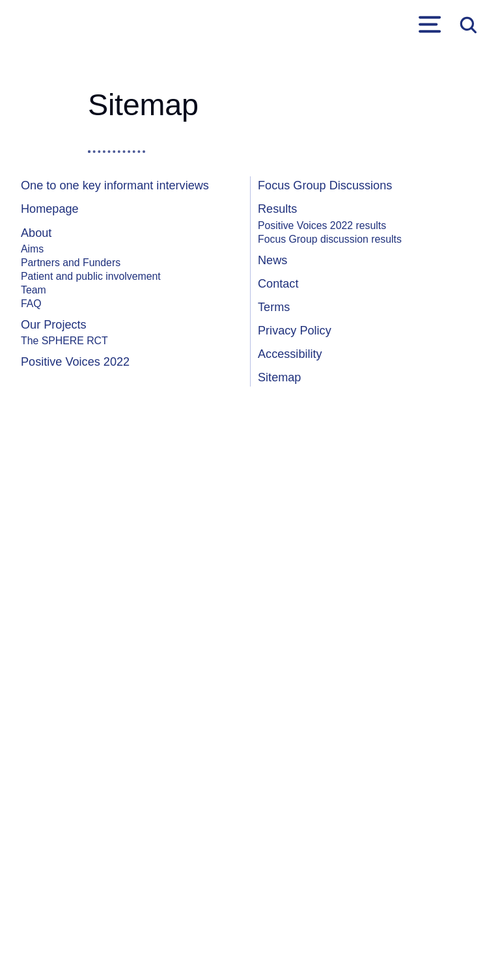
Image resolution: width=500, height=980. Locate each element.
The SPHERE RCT (64, 341)
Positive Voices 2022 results (322, 225)
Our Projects (54, 325)
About (36, 233)
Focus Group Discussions (325, 185)
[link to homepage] (40, 25)
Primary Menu (430, 25)
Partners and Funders (71, 263)
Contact (278, 284)
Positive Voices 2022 (75, 362)
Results (277, 209)
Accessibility (290, 354)
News (272, 260)
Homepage (50, 209)
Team (34, 290)
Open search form (467, 25)
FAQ (31, 304)
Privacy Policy (295, 331)
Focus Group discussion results (330, 239)
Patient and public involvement (91, 276)
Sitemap (279, 377)
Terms (274, 307)
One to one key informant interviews (115, 185)
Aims (32, 249)
